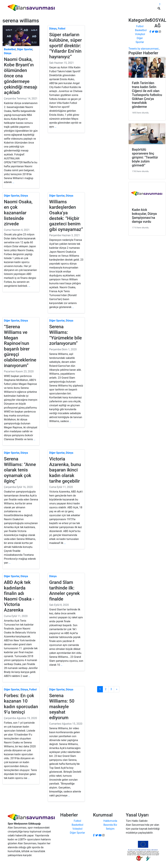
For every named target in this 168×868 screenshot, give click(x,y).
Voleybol (140, 34)
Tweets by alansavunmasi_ (144, 49)
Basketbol (141, 30)
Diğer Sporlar (77, 833)
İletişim (110, 829)
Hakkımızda (110, 821)
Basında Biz (110, 825)
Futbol (140, 26)
